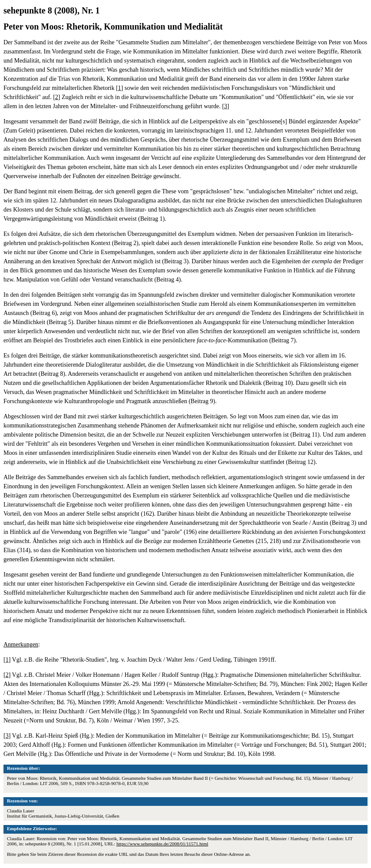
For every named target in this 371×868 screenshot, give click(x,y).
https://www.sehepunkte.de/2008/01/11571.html (162, 844)
